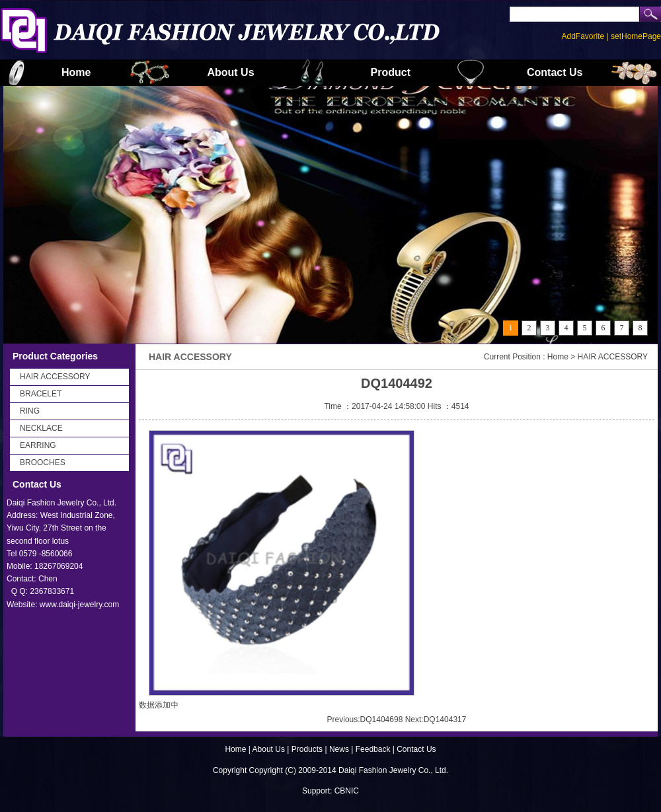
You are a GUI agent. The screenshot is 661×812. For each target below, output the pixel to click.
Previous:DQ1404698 (365, 720)
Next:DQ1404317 (436, 720)
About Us (230, 72)
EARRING (38, 445)
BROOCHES (43, 462)
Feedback (373, 749)
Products (308, 749)
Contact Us (555, 72)
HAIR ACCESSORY (55, 377)
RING (30, 411)
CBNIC (347, 791)
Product (391, 72)
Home (76, 72)
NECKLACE (41, 428)
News (339, 749)
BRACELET (41, 394)
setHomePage (636, 36)
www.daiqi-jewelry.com (79, 605)
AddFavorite (583, 36)
